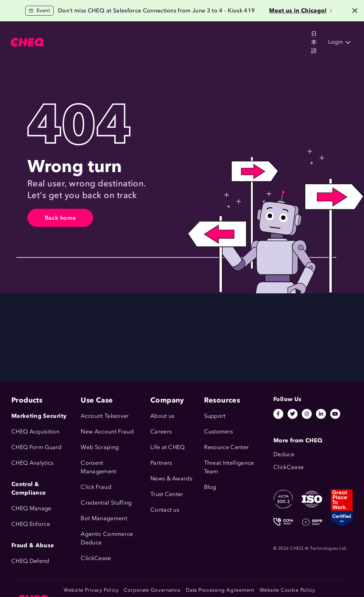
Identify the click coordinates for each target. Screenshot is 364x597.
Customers (158, 35)
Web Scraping (100, 447)
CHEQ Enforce (31, 524)
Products (81, 35)
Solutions (118, 35)
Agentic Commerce (107, 534)
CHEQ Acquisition (35, 431)
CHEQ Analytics (32, 463)
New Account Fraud (107, 431)
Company (240, 35)
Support (215, 416)
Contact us (165, 510)
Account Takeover (105, 416)
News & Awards (171, 478)
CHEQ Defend (30, 561)
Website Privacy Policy (91, 590)
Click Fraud (96, 487)
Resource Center (227, 447)
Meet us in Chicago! (300, 10)
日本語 (280, 35)
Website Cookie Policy (287, 590)
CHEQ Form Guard (37, 447)
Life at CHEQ (168, 447)
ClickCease (96, 558)
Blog (210, 487)
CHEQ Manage (31, 508)
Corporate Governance (152, 590)
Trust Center (167, 494)
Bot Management (104, 518)
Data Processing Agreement (220, 590)
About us (162, 416)
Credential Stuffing (106, 503)
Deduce (91, 542)
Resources (200, 35)
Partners (161, 463)
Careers (161, 431)
